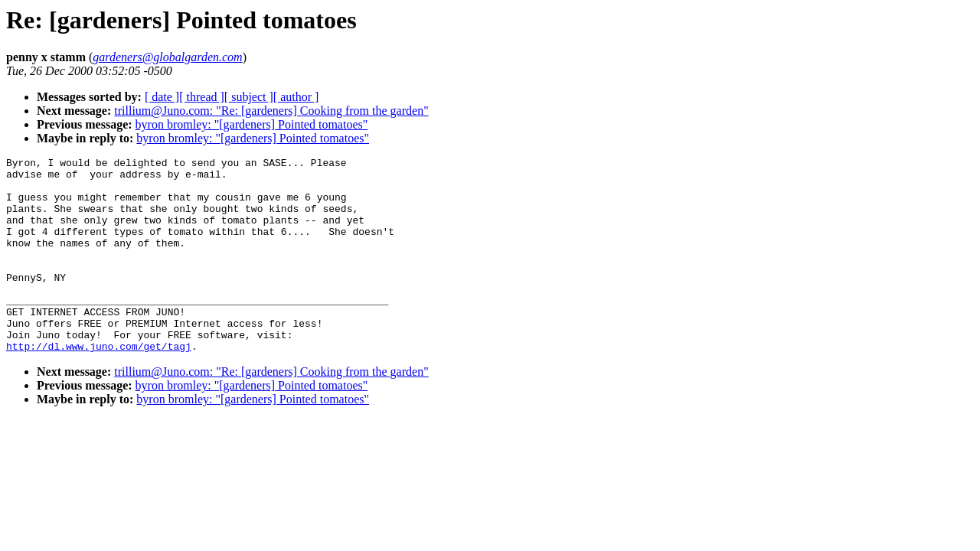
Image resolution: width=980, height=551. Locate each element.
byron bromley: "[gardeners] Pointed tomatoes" (252, 124)
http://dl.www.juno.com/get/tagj (99, 385)
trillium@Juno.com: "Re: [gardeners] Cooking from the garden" (271, 111)
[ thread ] (202, 97)
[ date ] (162, 97)
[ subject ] (249, 97)
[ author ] (296, 97)
